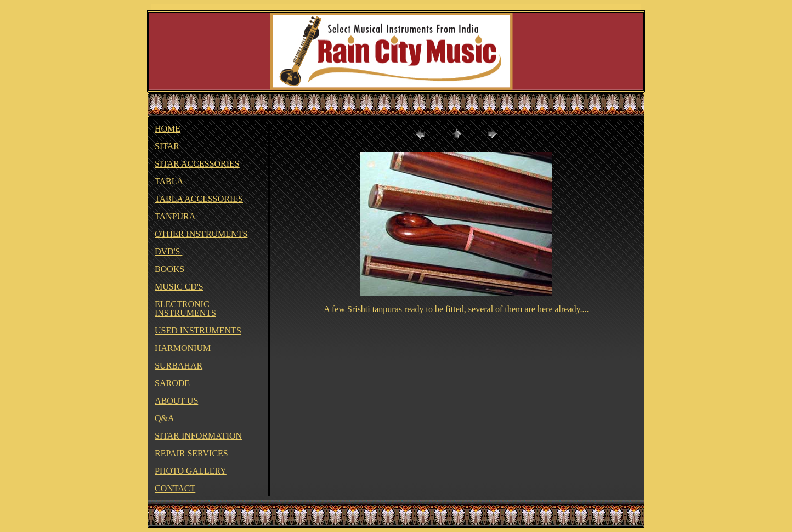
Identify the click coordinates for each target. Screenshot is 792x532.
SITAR (167, 146)
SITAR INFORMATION (198, 436)
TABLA (169, 181)
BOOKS (169, 269)
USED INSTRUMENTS (198, 330)
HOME (168, 129)
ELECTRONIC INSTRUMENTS (185, 309)
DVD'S (168, 251)
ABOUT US (176, 401)
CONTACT (175, 488)
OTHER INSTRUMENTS (201, 234)
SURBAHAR (179, 366)
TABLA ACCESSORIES (199, 199)
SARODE (172, 383)
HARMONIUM (183, 348)
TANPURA (175, 216)
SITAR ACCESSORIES (197, 164)
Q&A (165, 418)
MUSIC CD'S (179, 287)
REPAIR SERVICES (191, 453)
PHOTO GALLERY (191, 471)
